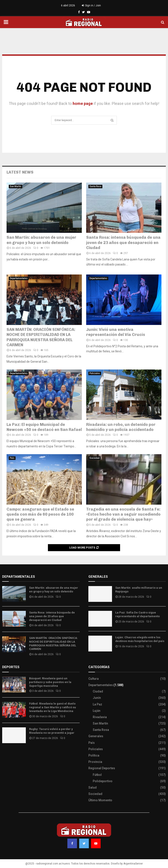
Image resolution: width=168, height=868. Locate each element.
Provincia (95, 762)
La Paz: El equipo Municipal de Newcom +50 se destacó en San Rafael (44, 427)
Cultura (94, 679)
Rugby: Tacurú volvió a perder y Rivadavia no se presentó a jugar (52, 731)
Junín (97, 698)
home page (83, 103)
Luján (97, 711)
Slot (5, 754)
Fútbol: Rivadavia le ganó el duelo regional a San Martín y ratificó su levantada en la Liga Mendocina (52, 707)
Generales (96, 736)
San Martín (16, 186)
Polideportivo (103, 781)
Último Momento (100, 800)
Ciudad (98, 691)
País (12, 458)
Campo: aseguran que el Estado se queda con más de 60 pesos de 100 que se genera (40, 514)
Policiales (95, 373)
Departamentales (19, 278)
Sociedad (94, 458)
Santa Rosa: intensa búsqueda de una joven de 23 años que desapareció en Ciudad (123, 243)
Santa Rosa (95, 186)
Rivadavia (100, 717)
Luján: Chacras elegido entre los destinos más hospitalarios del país (140, 639)
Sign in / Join (91, 5)
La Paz (97, 704)
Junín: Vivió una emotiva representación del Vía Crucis (116, 332)
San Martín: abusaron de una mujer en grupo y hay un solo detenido (41, 240)
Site (11, 754)
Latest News (20, 172)
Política (94, 755)
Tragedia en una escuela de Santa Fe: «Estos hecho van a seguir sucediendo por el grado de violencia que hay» (123, 514)
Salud (93, 787)
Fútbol (97, 775)
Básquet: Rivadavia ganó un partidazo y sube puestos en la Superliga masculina (50, 682)
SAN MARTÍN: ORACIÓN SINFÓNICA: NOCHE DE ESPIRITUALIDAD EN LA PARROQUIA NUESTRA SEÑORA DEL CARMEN (41, 337)
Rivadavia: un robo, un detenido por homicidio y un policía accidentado (121, 427)
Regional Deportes (102, 768)
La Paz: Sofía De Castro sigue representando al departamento (137, 614)
